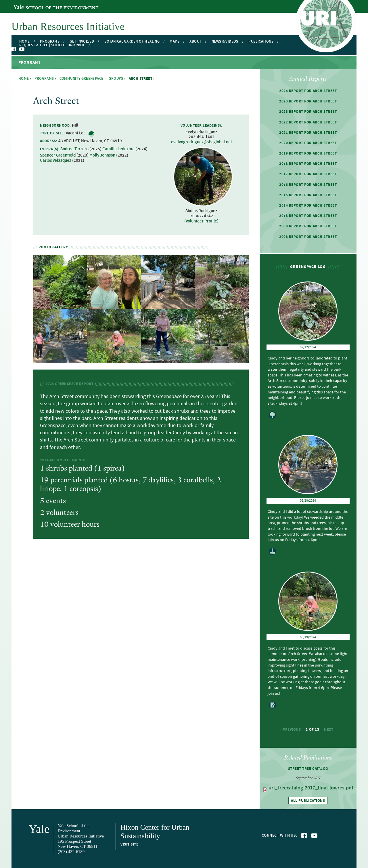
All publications (308, 801)
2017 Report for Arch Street (308, 174)
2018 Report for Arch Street (308, 164)
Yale (39, 829)
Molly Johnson (102, 155)
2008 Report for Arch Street (308, 237)
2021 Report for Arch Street (308, 133)
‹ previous (291, 730)
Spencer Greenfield (58, 155)
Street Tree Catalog (308, 769)
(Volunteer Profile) (201, 221)
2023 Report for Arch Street (308, 101)
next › (330, 730)
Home (25, 42)
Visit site (129, 844)
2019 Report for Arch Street (308, 153)
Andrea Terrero (74, 149)
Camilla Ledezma (118, 149)
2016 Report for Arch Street (308, 185)
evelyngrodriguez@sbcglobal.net (202, 142)
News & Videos (225, 42)
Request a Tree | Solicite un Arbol (52, 45)
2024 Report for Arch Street (308, 91)
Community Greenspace (82, 79)
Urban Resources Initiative (68, 27)
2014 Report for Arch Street (308, 205)
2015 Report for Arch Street (308, 195)
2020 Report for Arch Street (308, 143)
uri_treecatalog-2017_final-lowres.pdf (311, 788)
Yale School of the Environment (44, 4)
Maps (175, 42)
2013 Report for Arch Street (308, 216)
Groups (116, 79)
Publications (261, 42)
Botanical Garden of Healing (132, 42)
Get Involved (82, 42)
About (195, 42)
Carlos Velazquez (56, 161)
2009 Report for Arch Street (308, 226)
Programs (50, 42)
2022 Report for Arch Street (308, 122)
